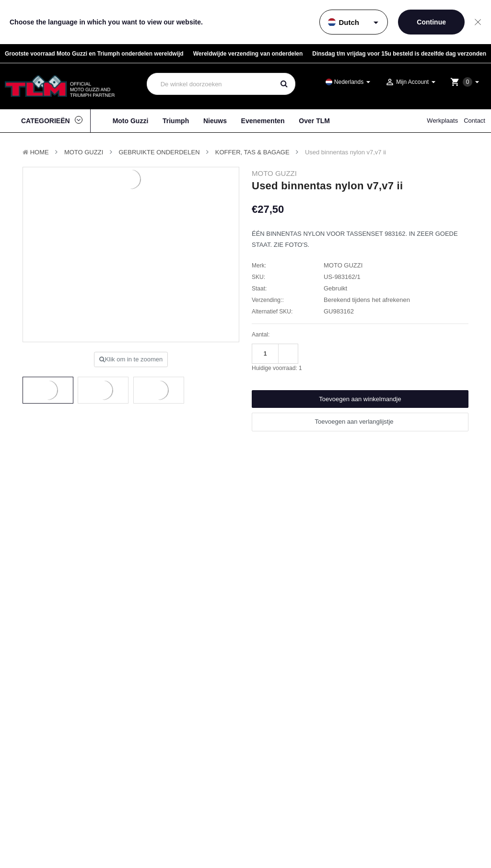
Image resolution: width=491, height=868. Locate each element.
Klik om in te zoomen (131, 359)
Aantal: (261, 335)
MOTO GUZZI (84, 152)
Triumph (176, 121)
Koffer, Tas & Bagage (252, 152)
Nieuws (215, 121)
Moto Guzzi (131, 121)
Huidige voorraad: (277, 368)
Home (40, 152)
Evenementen (263, 121)
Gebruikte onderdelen (159, 152)
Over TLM (314, 121)
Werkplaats (442, 121)
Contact (474, 121)
